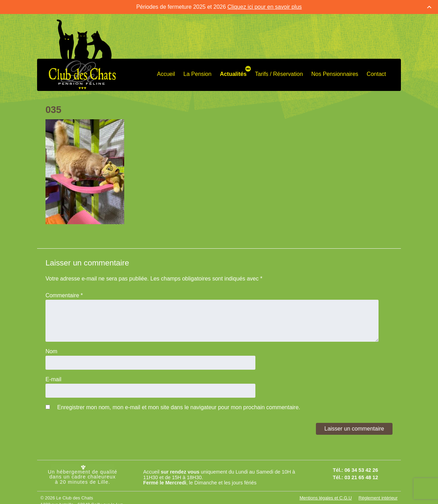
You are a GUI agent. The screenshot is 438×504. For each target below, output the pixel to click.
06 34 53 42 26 (361, 470)
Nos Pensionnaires (335, 74)
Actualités (233, 74)
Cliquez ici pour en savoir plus (265, 7)
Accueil (166, 74)
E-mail (53, 379)
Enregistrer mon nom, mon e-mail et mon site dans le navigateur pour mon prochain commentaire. (179, 407)
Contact (376, 74)
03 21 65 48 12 (361, 477)
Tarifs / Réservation (279, 74)
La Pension (197, 74)
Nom (51, 351)
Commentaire (64, 295)
